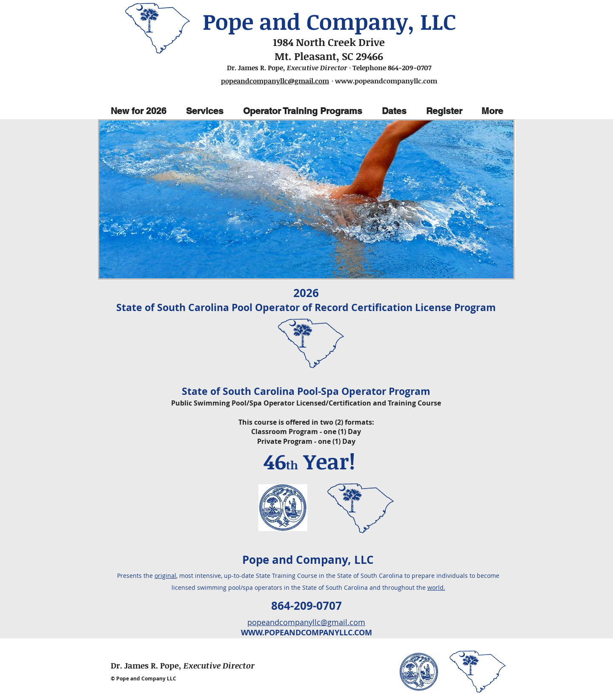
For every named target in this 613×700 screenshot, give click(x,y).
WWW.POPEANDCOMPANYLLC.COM (306, 633)
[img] (306, 199)
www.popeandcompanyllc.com (386, 81)
